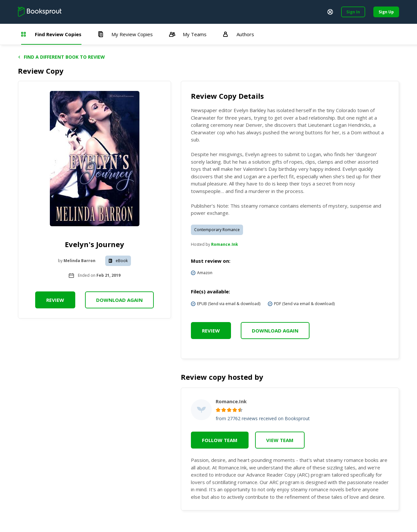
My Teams (188, 34)
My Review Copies (125, 34)
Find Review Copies (51, 34)
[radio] (218, 410)
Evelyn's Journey (94, 244)
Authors (238, 34)
